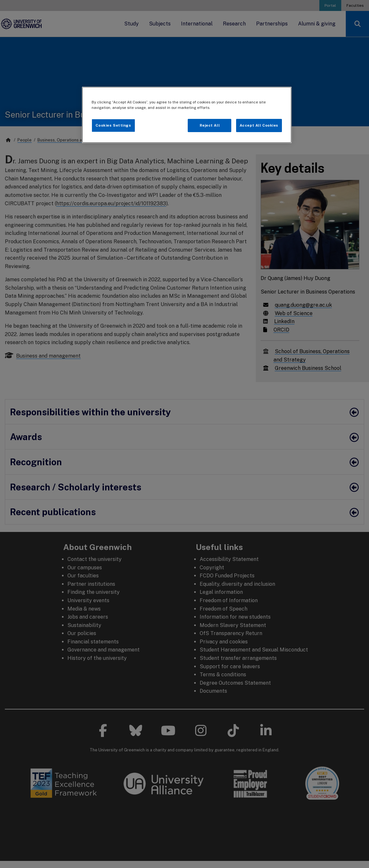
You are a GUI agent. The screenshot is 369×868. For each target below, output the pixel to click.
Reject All (210, 125)
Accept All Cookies (259, 125)
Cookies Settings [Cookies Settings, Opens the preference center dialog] (113, 125)
